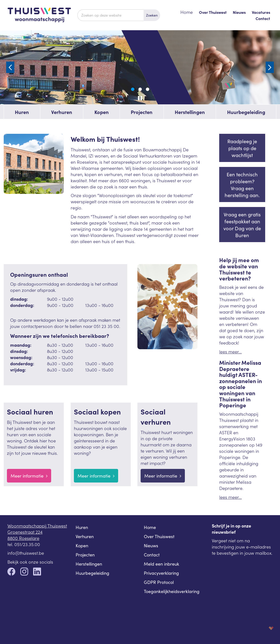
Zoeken (152, 15)
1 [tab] (133, 90)
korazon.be (263, 628)
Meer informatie (29, 476)
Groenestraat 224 (25, 532)
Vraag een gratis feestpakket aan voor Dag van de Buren (242, 225)
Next (270, 67)
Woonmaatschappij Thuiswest (37, 526)
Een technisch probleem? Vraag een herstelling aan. (242, 184)
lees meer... (230, 352)
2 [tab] (140, 90)
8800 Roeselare (23, 538)
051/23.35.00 (27, 544)
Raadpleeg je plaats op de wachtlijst (242, 148)
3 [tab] (148, 90)
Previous (10, 67)
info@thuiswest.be (26, 553)
